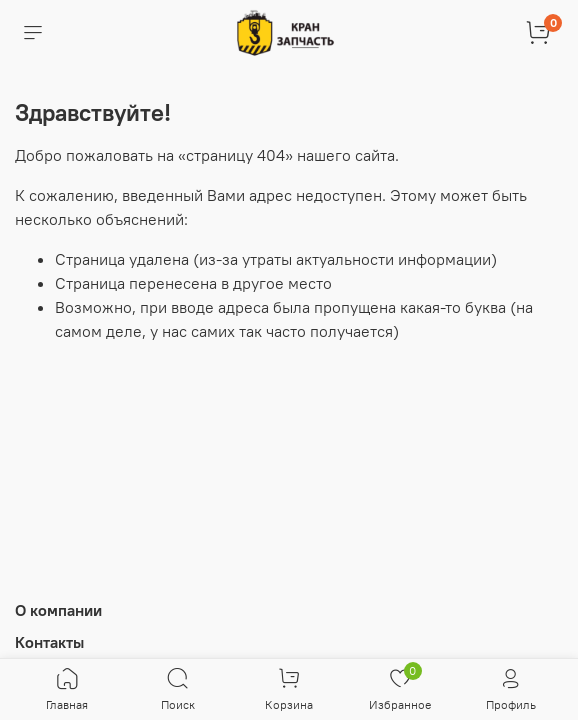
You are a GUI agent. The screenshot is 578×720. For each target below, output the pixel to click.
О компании (58, 610)
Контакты (49, 642)
